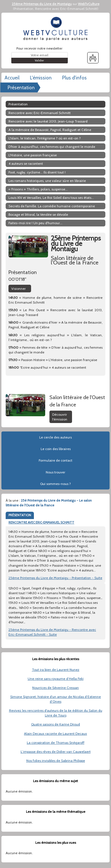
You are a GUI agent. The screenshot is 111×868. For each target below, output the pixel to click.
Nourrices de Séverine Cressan (56, 688)
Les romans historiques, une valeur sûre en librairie (47, 181)
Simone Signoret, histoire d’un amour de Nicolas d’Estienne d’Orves (56, 699)
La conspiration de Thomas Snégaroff (56, 743)
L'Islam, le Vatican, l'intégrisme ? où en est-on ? (45, 138)
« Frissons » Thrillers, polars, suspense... (38, 189)
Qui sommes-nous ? (56, 484)
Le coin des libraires (56, 449)
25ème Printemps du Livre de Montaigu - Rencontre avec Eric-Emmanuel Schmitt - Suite (52, 632)
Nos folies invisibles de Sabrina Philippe (56, 761)
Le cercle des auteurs (56, 437)
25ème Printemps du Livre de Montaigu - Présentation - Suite (55, 578)
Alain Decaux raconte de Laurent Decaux (56, 734)
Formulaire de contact (56, 460)
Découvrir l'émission (60, 417)
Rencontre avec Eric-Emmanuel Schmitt (66, 9)
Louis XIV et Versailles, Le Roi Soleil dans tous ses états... (51, 198)
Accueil (12, 78)
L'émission (41, 78)
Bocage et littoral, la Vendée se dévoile (38, 214)
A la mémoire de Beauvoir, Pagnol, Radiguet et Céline (50, 130)
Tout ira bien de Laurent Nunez (56, 670)
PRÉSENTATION (20, 515)
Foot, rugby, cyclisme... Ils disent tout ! (37, 172)
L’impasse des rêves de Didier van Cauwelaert (56, 752)
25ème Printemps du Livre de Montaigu (42, 4)
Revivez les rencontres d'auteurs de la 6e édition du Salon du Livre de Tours (56, 713)
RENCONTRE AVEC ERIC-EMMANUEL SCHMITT (41, 522)
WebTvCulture (89, 4)
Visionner (18, 289)
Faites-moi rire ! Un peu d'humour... (35, 223)
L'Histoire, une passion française (33, 155)
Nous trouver (56, 472)
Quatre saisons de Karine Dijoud (56, 724)
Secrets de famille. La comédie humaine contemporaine (52, 206)
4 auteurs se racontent (26, 163)
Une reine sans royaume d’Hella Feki (56, 679)
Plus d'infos (74, 78)
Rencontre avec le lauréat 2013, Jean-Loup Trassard (48, 121)
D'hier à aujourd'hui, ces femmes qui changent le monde (52, 147)
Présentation (24, 9)
